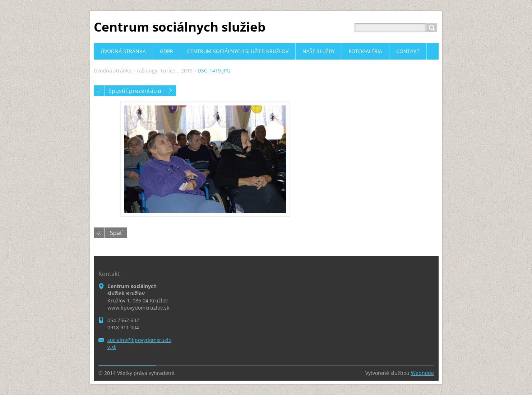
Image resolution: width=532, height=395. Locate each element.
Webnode (422, 373)
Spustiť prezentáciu (135, 91)
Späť (116, 233)
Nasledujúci (171, 91)
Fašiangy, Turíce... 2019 (165, 70)
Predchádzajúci (99, 91)
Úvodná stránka (113, 70)
